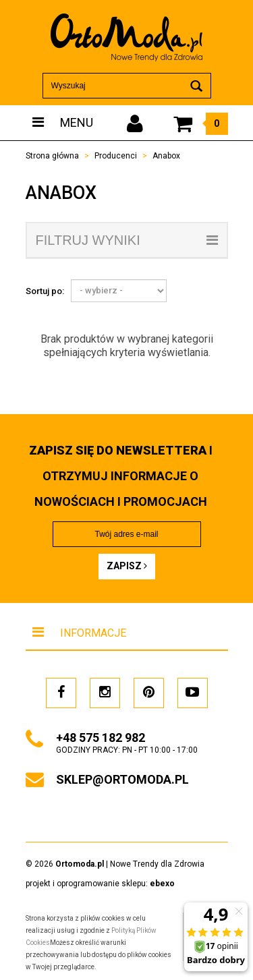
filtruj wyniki (127, 240)
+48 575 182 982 (101, 738)
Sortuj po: (45, 291)
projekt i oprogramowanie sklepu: (100, 884)
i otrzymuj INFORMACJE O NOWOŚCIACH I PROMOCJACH (121, 476)
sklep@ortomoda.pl (122, 779)
